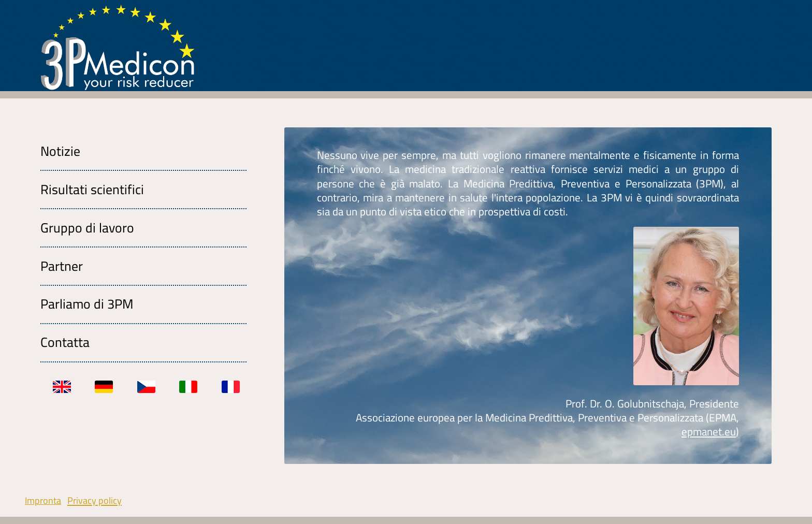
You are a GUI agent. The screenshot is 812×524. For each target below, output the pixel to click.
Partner (62, 266)
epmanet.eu (709, 432)
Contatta (65, 343)
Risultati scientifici (92, 190)
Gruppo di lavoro (87, 228)
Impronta (43, 500)
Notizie (60, 151)
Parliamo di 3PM (87, 304)
